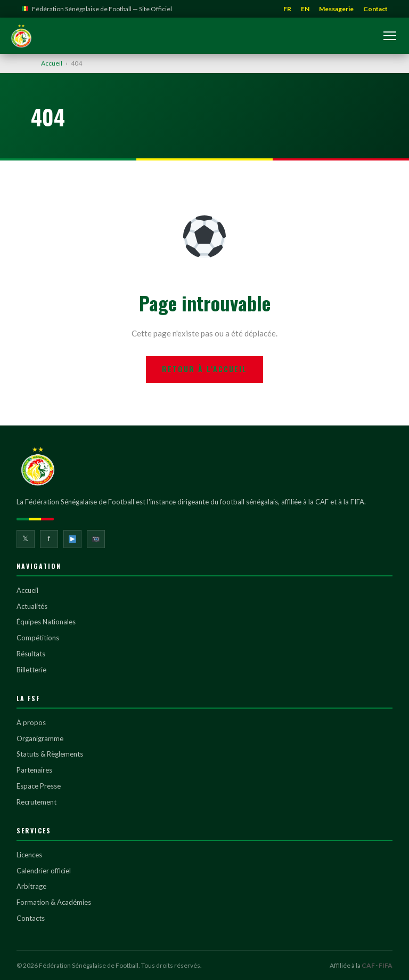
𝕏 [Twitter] (25, 538)
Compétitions (38, 638)
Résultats (31, 654)
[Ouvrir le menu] (390, 36)
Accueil (52, 63)
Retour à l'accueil (204, 369)
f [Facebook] (49, 538)
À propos (31, 722)
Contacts (31, 918)
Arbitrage (31, 886)
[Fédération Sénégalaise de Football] (21, 36)
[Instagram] (96, 539)
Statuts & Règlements (50, 754)
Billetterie (31, 670)
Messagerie (336, 9)
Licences (29, 855)
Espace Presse (39, 786)
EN (305, 9)
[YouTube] (72, 539)
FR (287, 9)
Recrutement (36, 802)
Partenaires (34, 770)
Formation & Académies (54, 902)
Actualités (32, 606)
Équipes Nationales (46, 622)
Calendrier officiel (44, 871)
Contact (375, 9)
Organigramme (40, 738)
